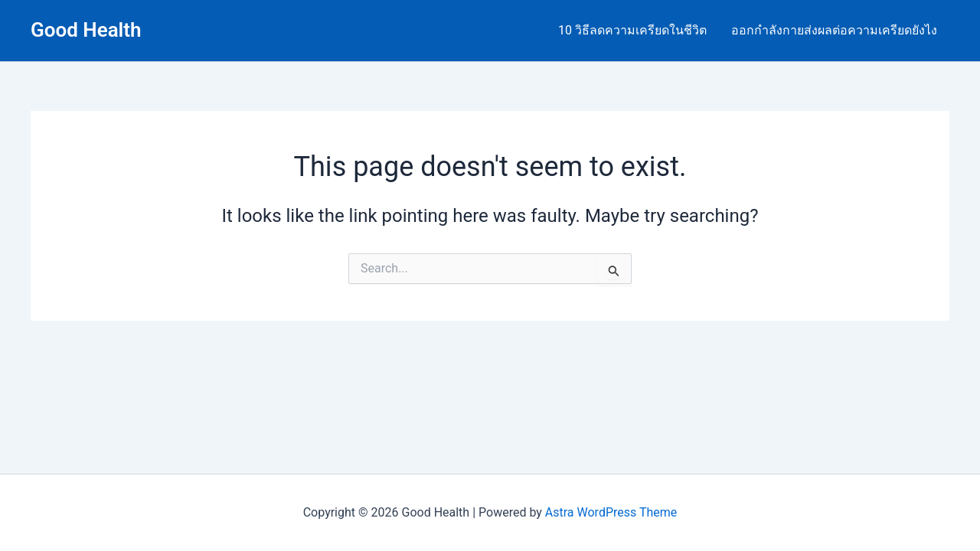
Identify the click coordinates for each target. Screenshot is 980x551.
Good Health (86, 30)
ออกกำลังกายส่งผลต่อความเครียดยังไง (834, 30)
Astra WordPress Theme (611, 512)
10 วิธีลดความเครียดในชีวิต (632, 30)
